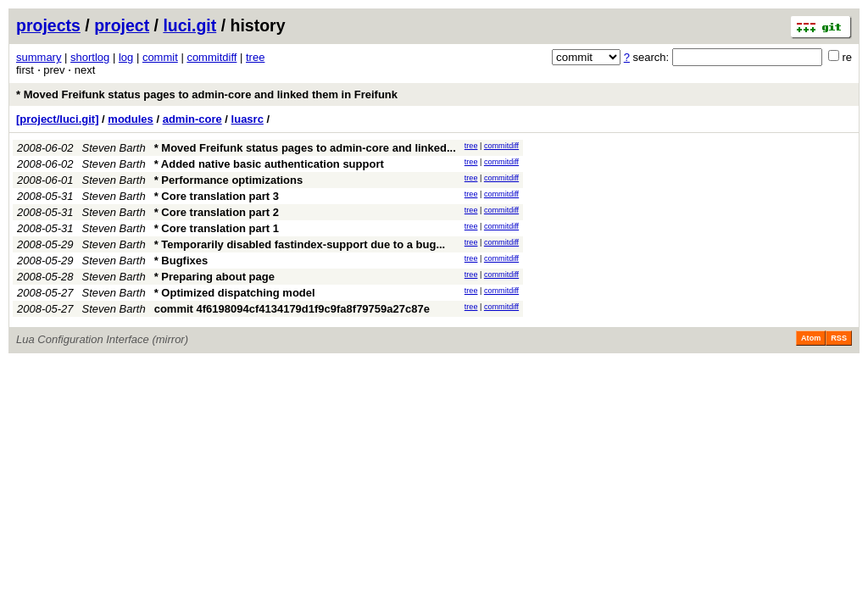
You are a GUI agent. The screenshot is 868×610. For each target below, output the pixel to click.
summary (39, 57)
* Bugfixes (181, 261)
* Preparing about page (214, 277)
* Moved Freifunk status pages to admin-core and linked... (305, 148)
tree (255, 57)
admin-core (192, 119)
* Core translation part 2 (217, 212)
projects (48, 25)
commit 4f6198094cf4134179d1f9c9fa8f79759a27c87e (292, 309)
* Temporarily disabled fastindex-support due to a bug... (300, 244)
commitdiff (211, 57)
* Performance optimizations (229, 180)
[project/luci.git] (58, 119)
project (122, 25)
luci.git (189, 25)
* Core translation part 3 (217, 196)
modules (130, 119)
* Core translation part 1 (217, 228)
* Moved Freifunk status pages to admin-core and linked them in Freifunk (207, 94)
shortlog (90, 57)
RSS (839, 338)
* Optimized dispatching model (235, 293)
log (126, 57)
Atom (811, 338)
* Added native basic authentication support (269, 164)
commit (160, 57)
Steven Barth (114, 148)
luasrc (248, 119)
